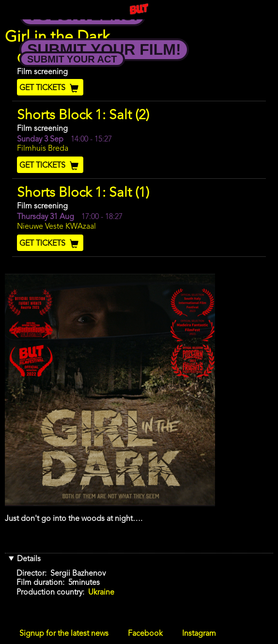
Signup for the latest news (64, 634)
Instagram (199, 634)
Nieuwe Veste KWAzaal (56, 227)
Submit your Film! (104, 49)
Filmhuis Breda (43, 149)
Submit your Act (72, 59)
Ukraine (101, 593)
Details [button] (29, 559)
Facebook (145, 634)
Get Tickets (50, 88)
